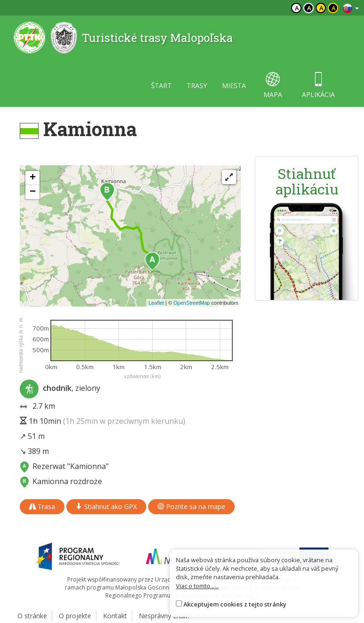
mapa (273, 85)
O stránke (32, 616)
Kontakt (115, 616)
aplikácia (318, 85)
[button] (152, 261)
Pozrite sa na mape (191, 506)
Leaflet (156, 303)
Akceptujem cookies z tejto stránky (235, 604)
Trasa (42, 506)
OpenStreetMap (192, 303)
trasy (197, 85)
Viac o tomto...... (197, 586)
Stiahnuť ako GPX (106, 506)
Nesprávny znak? (164, 616)
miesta (234, 85)
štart (161, 85)
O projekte (75, 616)
